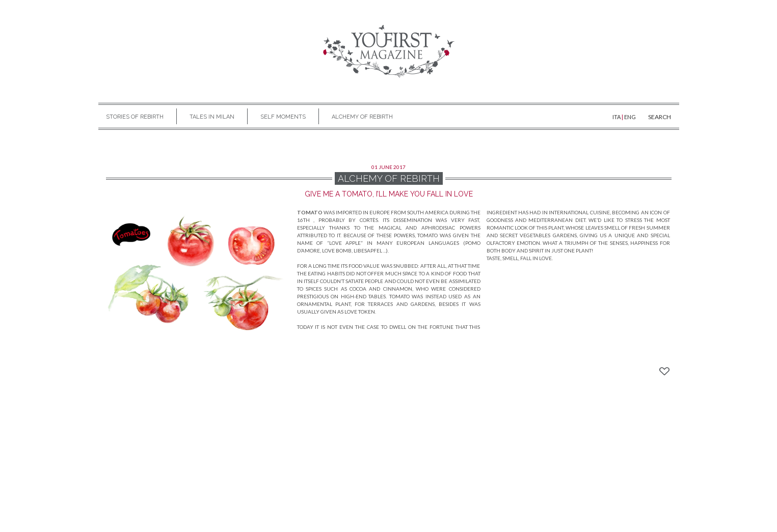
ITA (617, 117)
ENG (630, 117)
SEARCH (660, 117)
